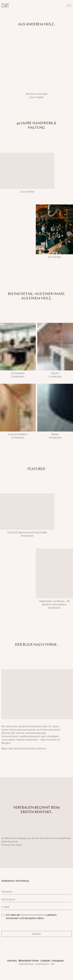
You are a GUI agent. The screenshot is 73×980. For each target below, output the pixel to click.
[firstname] (36, 892)
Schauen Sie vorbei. (12, 847)
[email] (36, 908)
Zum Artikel (27, 194)
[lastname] (36, 900)
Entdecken (18, 379)
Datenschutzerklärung (34, 915)
